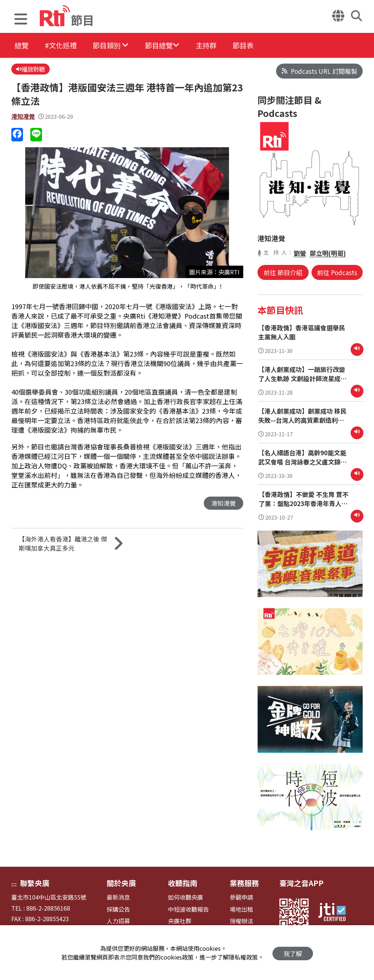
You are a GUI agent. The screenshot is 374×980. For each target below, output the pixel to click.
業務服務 (244, 883)
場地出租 (241, 909)
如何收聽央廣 (186, 897)
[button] (21, 20)
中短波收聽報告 (188, 909)
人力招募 (118, 921)
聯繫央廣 (35, 883)
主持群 (220, 45)
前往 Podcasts (336, 272)
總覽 (22, 45)
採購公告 (118, 909)
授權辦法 (241, 921)
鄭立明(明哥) (328, 253)
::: (14, 884)
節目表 (260, 45)
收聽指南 (183, 883)
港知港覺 (24, 117)
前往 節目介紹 (284, 272)
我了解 (293, 953)
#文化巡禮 (64, 45)
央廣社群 (180, 921)
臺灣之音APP (302, 883)
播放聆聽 (31, 69)
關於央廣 (121, 883)
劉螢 (300, 253)
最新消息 (118, 897)
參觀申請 (241, 897)
